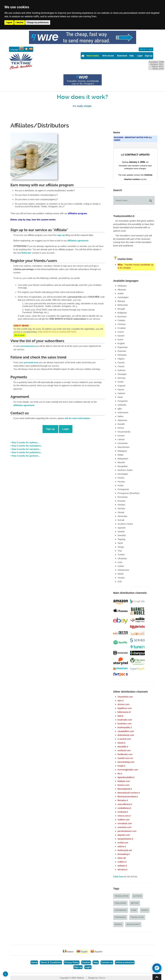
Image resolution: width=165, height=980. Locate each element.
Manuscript (133, 924)
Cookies (86, 962)
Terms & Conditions (51, 962)
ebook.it (122, 743)
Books (145, 910)
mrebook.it (123, 812)
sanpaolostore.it (125, 839)
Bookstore (122, 56)
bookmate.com (125, 720)
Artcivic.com (124, 704)
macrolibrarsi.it (125, 804)
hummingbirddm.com (128, 770)
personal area (28, 346)
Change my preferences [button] (38, 22)
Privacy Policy (72, 962)
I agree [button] (9, 22)
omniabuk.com (125, 823)
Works (118, 924)
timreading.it (124, 854)
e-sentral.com (124, 739)
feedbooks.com (125, 754)
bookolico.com (125, 724)
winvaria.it (123, 869)
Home (34, 962)
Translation (122, 896)
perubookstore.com (127, 831)
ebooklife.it (123, 747)
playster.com (124, 835)
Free (134, 910)
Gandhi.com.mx (125, 758)
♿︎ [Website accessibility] (5, 974)
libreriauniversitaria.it (128, 796)
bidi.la (120, 716)
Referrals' (26, 253)
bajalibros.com (125, 708)
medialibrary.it (124, 808)
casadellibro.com (126, 731)
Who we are (108, 56)
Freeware (120, 917)
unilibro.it (122, 862)
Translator (137, 917)
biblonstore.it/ (124, 712)
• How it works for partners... (25, 456)
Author (137, 896)
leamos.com (124, 785)
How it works (93, 56)
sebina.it (122, 846)
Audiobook (121, 910)
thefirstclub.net (125, 850)
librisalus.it (123, 800)
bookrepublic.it (125, 727)
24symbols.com (125, 697)
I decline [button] (20, 22)
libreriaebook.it (125, 789)
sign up (61, 235)
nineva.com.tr (124, 816)
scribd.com (123, 843)
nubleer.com (124, 820)
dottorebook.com (126, 735)
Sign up (143, 49)
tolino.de (122, 858)
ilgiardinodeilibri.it (126, 777)
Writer (135, 903)
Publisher (120, 903)
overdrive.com (125, 827)
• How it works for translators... (26, 446)
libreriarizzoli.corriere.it (129, 793)
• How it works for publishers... (26, 452)
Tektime (102, 978)
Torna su (157, 977)
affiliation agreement (78, 241)
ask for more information (77, 418)
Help (132, 56)
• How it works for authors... (25, 443)
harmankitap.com (126, 762)
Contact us (107, 962)
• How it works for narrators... (26, 449)
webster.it (122, 866)
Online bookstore (125, 962)
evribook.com (124, 750)
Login (150, 49)
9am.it (121, 700)
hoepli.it (121, 766)
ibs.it (120, 773)
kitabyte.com (124, 781)
